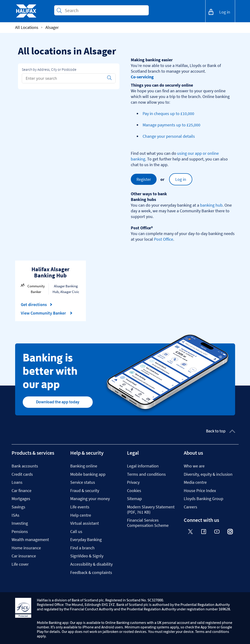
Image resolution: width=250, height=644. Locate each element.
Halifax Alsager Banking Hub (50, 272)
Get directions (37, 305)
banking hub (211, 205)
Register (144, 179)
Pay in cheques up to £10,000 (168, 113)
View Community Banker (47, 313)
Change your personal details (169, 136)
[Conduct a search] (105, 10)
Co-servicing (142, 77)
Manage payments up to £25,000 (171, 125)
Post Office (164, 239)
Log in (181, 179)
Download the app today (58, 402)
